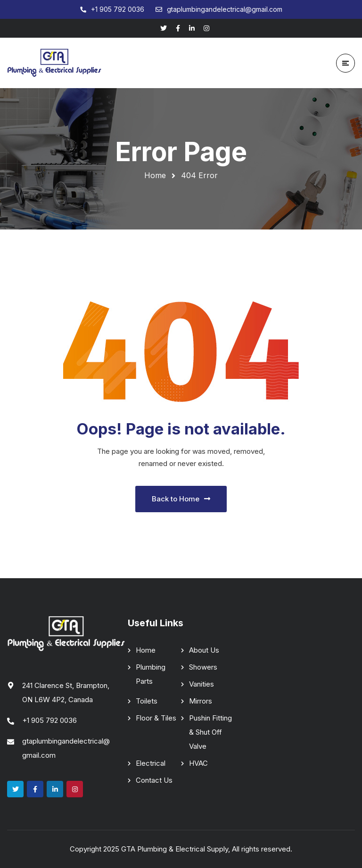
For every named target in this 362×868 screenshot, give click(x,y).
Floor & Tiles (156, 718)
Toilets (147, 701)
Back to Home (181, 499)
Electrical (151, 763)
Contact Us (154, 780)
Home (155, 175)
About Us (204, 650)
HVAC (198, 763)
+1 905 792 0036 (49, 720)
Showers (203, 667)
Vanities (202, 684)
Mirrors (201, 701)
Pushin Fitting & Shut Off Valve (210, 732)
